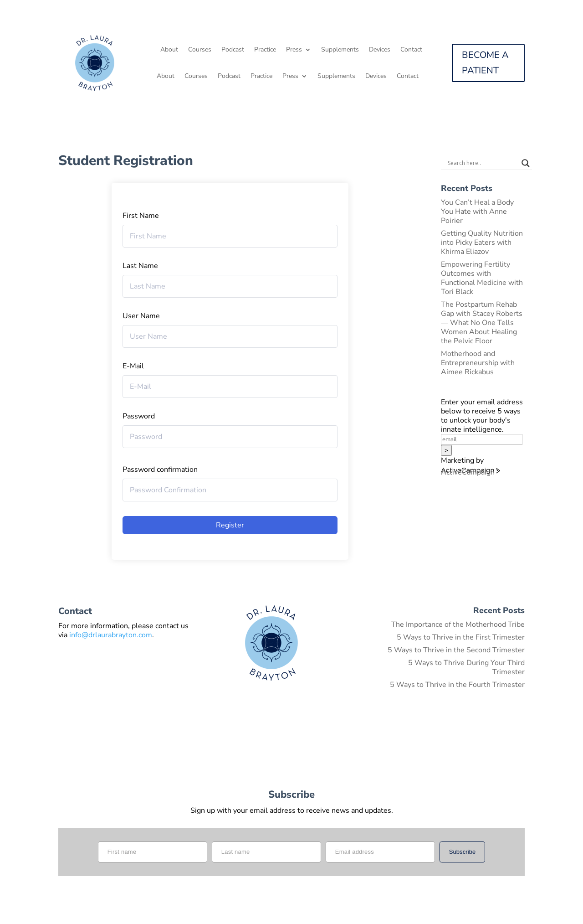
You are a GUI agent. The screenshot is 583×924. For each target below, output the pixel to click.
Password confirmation (160, 470)
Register (230, 525)
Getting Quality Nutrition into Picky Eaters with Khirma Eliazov (482, 243)
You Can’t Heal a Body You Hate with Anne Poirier (477, 212)
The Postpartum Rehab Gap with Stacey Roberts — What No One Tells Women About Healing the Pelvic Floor (482, 323)
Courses (200, 50)
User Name (141, 316)
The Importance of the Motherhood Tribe (458, 625)
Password (139, 416)
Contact (411, 50)
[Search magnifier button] (526, 163)
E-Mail (133, 366)
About (169, 50)
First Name (141, 216)
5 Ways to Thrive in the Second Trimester (456, 650)
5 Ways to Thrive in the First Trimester (461, 637)
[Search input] (482, 163)
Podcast (233, 50)
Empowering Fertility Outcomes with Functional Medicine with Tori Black (482, 278)
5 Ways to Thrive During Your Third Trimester (466, 667)
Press (294, 50)
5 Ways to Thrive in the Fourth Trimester (457, 685)
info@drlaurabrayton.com (111, 635)
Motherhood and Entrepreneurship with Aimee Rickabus (478, 363)
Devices (380, 50)
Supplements (340, 50)
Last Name (140, 266)
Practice (265, 50)
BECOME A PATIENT (485, 63)
